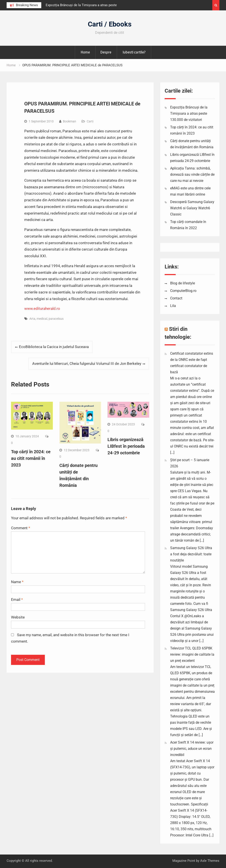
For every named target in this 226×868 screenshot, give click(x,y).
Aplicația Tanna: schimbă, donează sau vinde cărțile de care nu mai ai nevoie (192, 174)
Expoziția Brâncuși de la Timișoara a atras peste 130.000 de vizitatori (189, 113)
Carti (90, 121)
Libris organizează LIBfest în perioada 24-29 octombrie (126, 446)
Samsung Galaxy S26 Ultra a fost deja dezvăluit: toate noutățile (191, 554)
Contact (176, 298)
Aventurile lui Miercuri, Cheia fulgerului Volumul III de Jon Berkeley (87, 364)
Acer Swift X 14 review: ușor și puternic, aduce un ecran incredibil (192, 749)
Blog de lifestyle (183, 283)
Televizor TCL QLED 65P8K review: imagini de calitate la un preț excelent (192, 654)
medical (42, 319)
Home (85, 52)
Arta (32, 319)
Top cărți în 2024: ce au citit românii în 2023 (31, 458)
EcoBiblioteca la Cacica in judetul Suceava (54, 347)
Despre (106, 52)
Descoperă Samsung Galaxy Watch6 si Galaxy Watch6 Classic (192, 208)
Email (17, 600)
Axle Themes (210, 861)
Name (17, 582)
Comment (21, 528)
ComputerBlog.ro (183, 291)
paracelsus (56, 319)
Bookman (70, 121)
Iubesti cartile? (134, 52)
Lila (173, 306)
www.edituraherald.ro (42, 308)
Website (18, 617)
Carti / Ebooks (110, 24)
